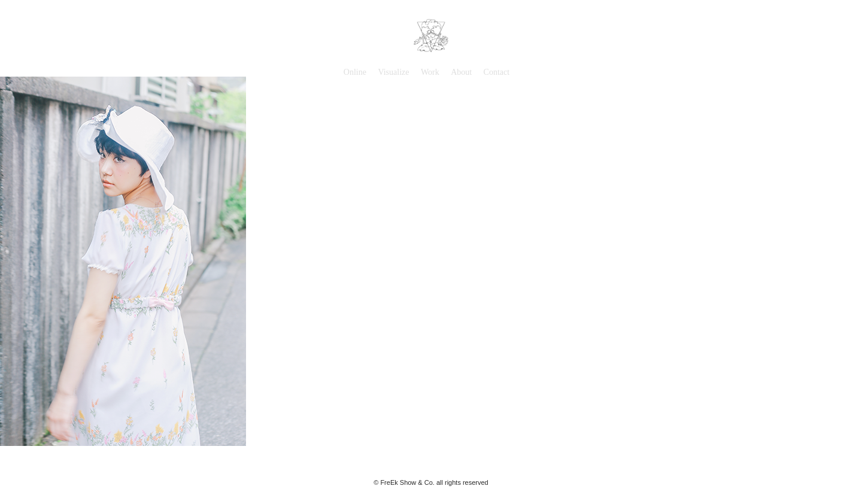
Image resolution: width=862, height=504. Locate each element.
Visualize (393, 72)
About (461, 72)
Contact (497, 72)
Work (430, 72)
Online (355, 72)
